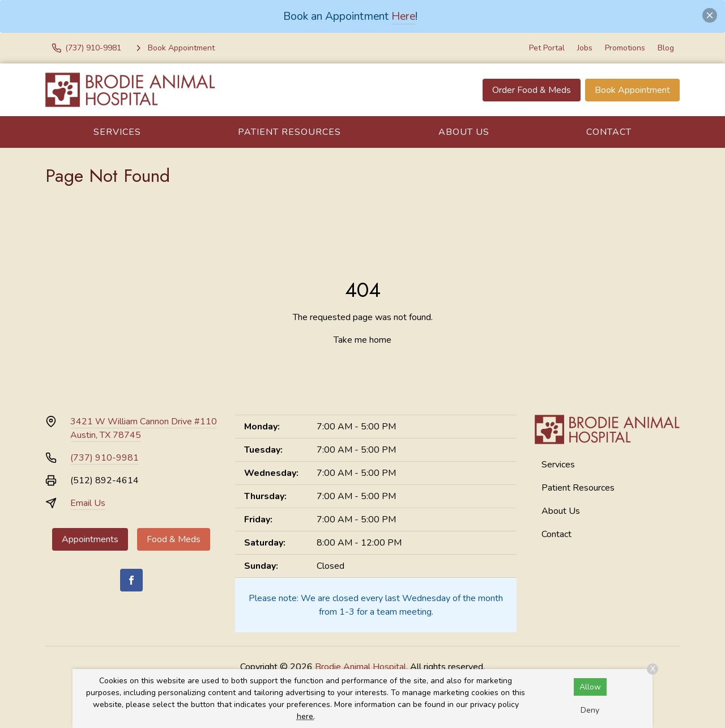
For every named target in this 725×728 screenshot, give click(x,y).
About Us (464, 132)
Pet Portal (547, 48)
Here (403, 16)
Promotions (625, 48)
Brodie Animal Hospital (361, 667)
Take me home (362, 340)
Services (117, 132)
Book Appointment (632, 90)
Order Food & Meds (532, 90)
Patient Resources (289, 132)
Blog (666, 48)
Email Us (88, 503)
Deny (590, 710)
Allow (590, 687)
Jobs (585, 48)
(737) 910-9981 (105, 458)
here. (306, 716)
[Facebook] (131, 580)
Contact (609, 132)
